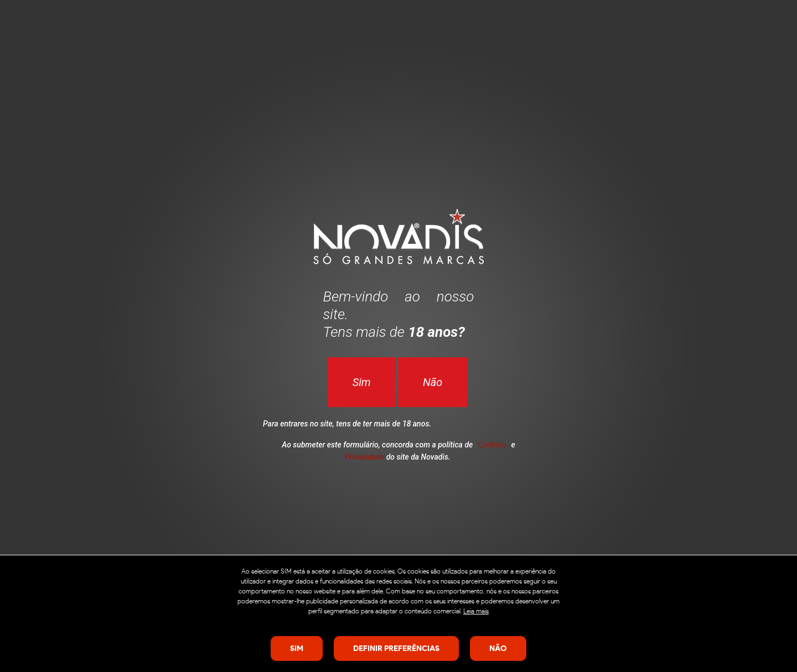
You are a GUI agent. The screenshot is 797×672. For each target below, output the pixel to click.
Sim (362, 382)
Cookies (492, 445)
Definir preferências (396, 648)
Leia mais (476, 611)
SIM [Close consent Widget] (297, 648)
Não (433, 382)
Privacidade (364, 457)
